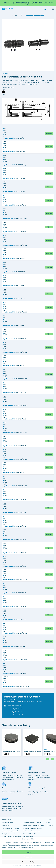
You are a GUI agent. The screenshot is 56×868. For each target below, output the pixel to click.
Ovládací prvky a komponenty (12, 837)
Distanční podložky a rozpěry (32, 823)
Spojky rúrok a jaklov (19, 15)
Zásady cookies (17, 866)
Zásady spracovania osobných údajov (32, 866)
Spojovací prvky (28, 837)
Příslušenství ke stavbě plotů (32, 831)
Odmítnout (28, 857)
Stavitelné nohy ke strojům (11, 831)
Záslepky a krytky (8, 823)
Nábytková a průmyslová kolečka (33, 825)
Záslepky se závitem (8, 834)
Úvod (4, 15)
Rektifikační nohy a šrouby (11, 828)
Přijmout (28, 852)
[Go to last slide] (48, 759)
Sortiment (9, 15)
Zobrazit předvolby (28, 862)
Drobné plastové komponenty (33, 828)
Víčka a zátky (6, 825)
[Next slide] (52, 759)
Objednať (49, 133)
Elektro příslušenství (29, 834)
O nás (48, 823)
